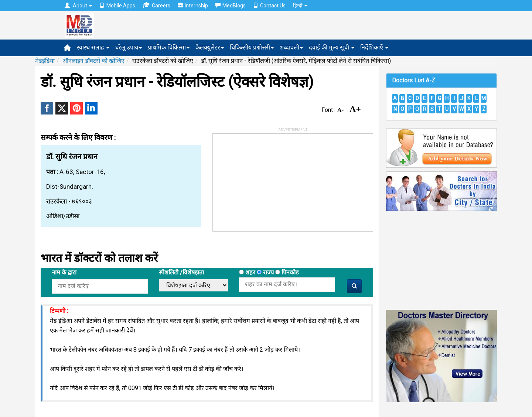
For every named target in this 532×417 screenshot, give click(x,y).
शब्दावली (291, 47)
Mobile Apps (117, 6)
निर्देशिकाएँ (374, 47)
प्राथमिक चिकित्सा (169, 47)
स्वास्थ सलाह (93, 47)
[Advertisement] (268, 180)
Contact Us (269, 6)
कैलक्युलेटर (210, 47)
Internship (193, 6)
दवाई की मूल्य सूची (332, 47)
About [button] (78, 6)
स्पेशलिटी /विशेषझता (181, 272)
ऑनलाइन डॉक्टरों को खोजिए (93, 61)
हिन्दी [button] (300, 6)
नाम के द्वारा (64, 272)
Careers (156, 5)
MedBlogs (231, 6)
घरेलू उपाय (129, 47)
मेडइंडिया (45, 61)
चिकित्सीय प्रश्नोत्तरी (252, 47)
